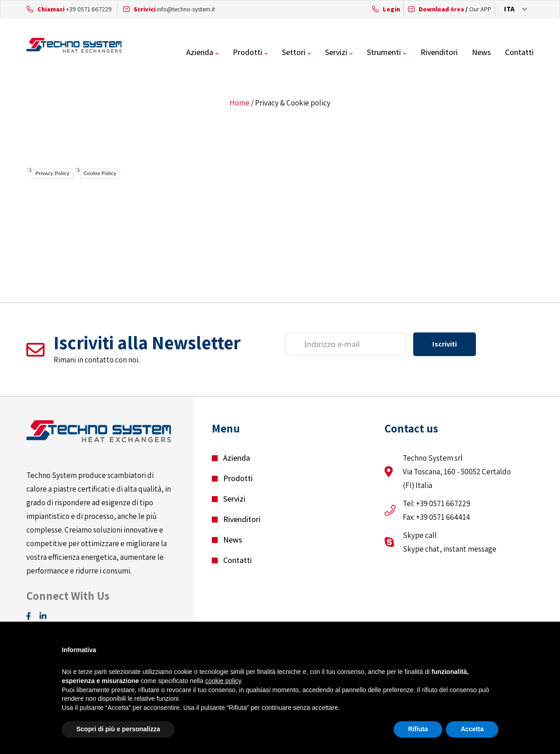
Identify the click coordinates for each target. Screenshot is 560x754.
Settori (294, 52)
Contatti (519, 52)
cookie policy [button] (223, 681)
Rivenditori (439, 52)
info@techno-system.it (186, 9)
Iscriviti (445, 344)
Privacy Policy (52, 173)
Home (240, 103)
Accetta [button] (472, 729)
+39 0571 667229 (89, 9)
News (481, 52)
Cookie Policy (100, 173)
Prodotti (247, 52)
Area (441, 9)
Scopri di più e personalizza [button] (118, 729)
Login (391, 9)
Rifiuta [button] (418, 729)
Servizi (336, 52)
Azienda (200, 52)
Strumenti (384, 52)
